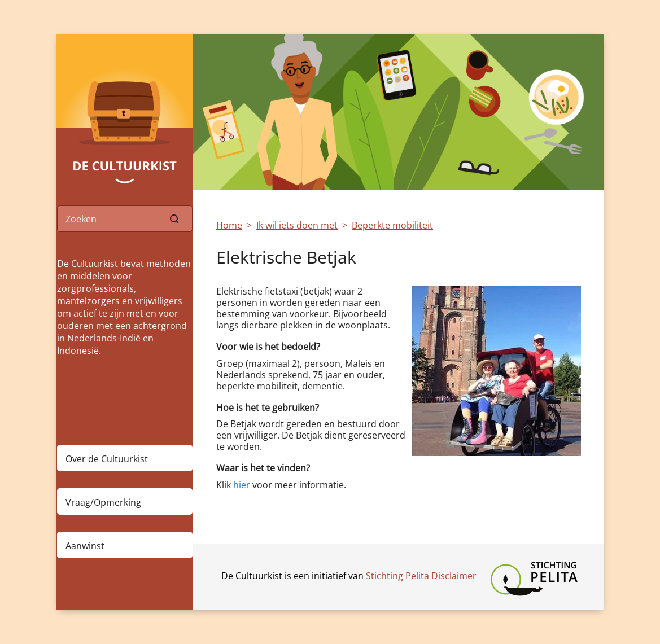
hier (242, 485)
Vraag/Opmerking (103, 502)
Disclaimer (454, 576)
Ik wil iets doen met (297, 225)
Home (229, 225)
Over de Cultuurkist (107, 459)
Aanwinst (85, 546)
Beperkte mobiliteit (392, 225)
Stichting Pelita (397, 576)
